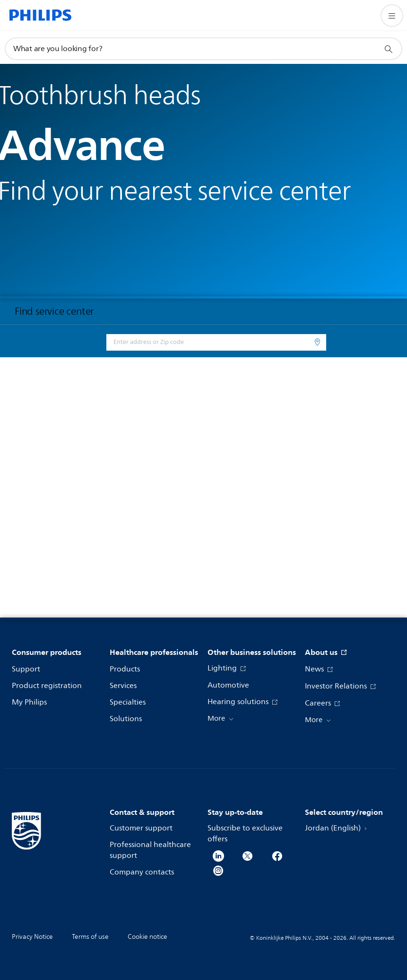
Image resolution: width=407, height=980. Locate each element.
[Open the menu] (392, 16)
